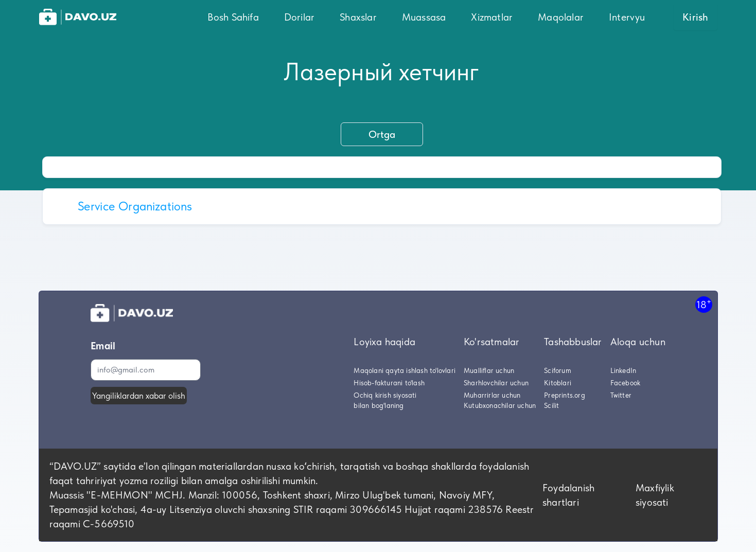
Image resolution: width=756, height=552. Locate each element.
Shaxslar (358, 17)
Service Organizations (135, 206)
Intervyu (627, 17)
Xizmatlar (492, 17)
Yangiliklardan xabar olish (139, 396)
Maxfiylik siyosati (655, 495)
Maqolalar (561, 17)
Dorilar (299, 17)
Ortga (382, 134)
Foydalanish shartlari (568, 495)
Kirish (695, 17)
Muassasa (424, 17)
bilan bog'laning (379, 405)
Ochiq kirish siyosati (385, 395)
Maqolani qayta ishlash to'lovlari (405, 370)
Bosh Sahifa (233, 17)
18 (704, 304)
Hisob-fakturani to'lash (389, 383)
